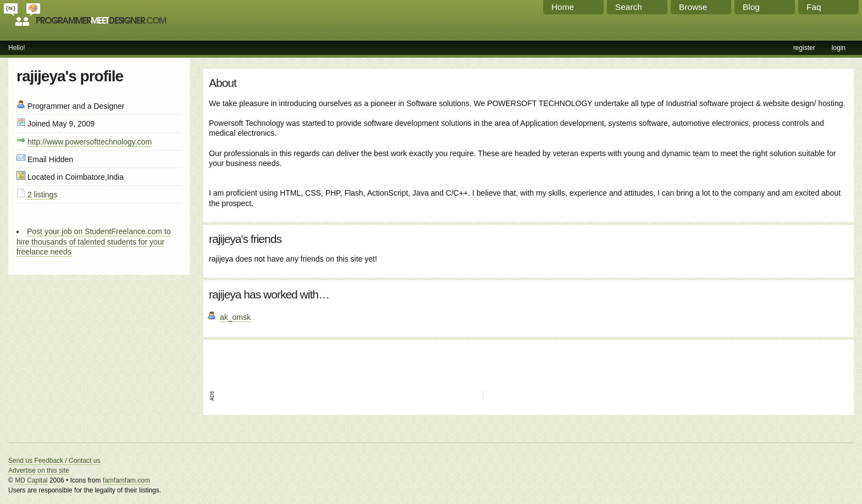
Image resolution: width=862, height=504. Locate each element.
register (804, 48)
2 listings (42, 195)
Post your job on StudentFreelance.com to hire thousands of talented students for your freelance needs (93, 241)
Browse (693, 7)
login (839, 48)
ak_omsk (235, 317)
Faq (814, 7)
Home (563, 7)
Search (629, 7)
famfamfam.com (126, 480)
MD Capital (31, 480)
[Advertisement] (338, 362)
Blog (751, 7)
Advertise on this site (39, 470)
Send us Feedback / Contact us (54, 461)
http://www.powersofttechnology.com (90, 142)
